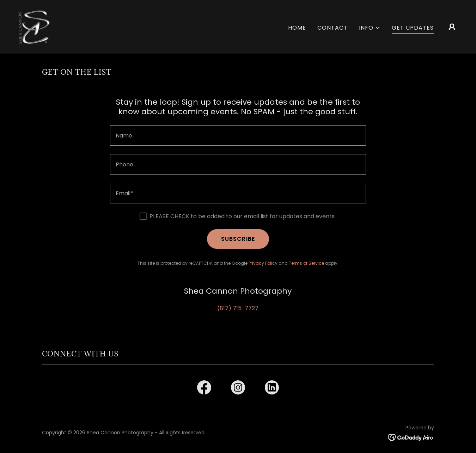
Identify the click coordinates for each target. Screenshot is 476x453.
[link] (34, 26)
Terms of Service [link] (306, 263)
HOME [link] (297, 28)
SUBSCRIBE (238, 239)
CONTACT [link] (332, 28)
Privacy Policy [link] (263, 263)
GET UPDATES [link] (413, 28)
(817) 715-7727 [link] (238, 308)
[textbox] (238, 135)
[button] (370, 28)
